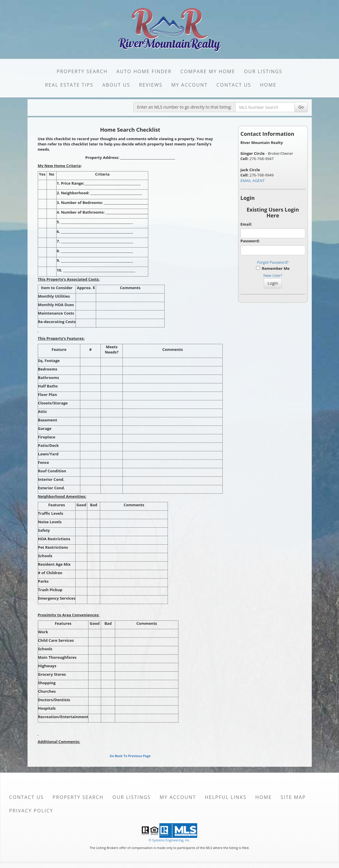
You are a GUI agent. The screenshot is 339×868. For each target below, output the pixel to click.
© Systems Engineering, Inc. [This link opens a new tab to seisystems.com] (169, 840)
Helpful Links (226, 797)
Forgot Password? (273, 262)
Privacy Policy (31, 811)
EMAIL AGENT (253, 181)
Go (301, 107)
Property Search (82, 71)
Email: (246, 224)
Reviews (151, 85)
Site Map (293, 797)
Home (268, 85)
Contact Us (234, 85)
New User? (273, 275)
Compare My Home (208, 71)
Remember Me (273, 268)
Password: (250, 241)
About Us (116, 85)
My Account (189, 85)
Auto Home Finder (144, 71)
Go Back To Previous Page (130, 756)
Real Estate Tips (69, 85)
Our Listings (263, 71)
